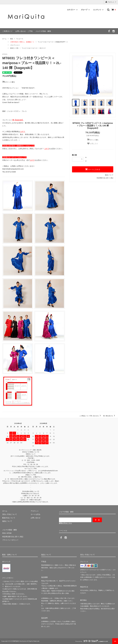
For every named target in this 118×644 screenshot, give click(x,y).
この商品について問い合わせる (90, 416)
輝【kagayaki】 (18, 120)
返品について (109, 175)
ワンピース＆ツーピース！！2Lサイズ (34, 48)
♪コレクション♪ (15, 45)
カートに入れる (93, 169)
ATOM (9, 533)
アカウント (111, 2)
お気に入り (93, 144)
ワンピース (20, 39)
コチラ (22, 132)
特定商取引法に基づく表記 (105, 178)
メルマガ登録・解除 (43, 31)
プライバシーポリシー (10, 540)
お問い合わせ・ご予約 (24, 31)
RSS (4, 533)
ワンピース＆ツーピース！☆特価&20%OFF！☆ (53, 42)
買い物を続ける (109, 416)
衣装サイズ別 (14, 48)
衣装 (11, 39)
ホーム (4, 39)
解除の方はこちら (65, 523)
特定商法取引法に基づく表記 (13, 537)
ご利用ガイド (7, 31)
